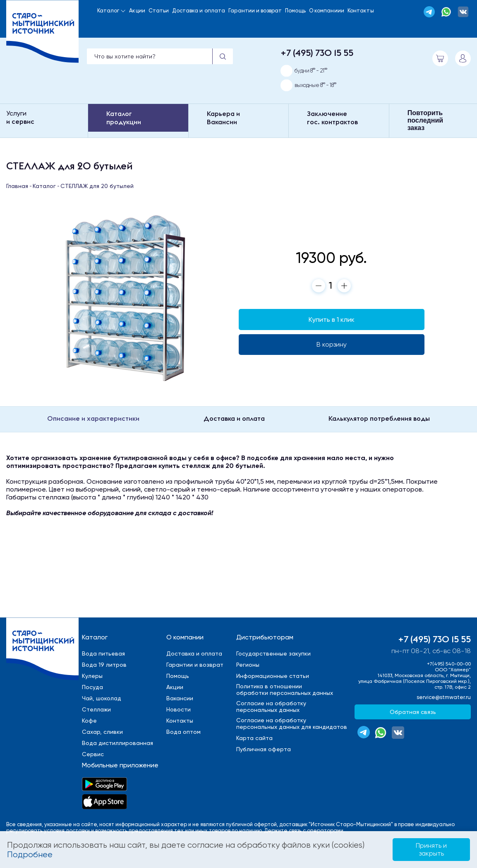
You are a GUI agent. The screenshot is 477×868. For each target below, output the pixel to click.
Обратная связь (413, 712)
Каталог (108, 11)
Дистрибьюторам (265, 637)
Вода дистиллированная (117, 743)
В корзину (332, 344)
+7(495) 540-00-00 (449, 664)
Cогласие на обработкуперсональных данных (271, 706)
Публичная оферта (264, 749)
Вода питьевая (103, 653)
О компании (185, 637)
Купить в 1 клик (332, 319)
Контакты (361, 11)
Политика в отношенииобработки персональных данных (285, 690)
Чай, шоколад (102, 698)
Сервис (93, 754)
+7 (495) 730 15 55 (317, 53)
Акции (137, 11)
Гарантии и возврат (255, 11)
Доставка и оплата (199, 11)
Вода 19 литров (104, 665)
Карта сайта (254, 738)
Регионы (248, 665)
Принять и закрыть (431, 849)
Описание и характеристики (93, 418)
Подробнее (30, 855)
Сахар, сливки (102, 732)
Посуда (92, 687)
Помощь (295, 11)
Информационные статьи (273, 676)
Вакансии (180, 698)
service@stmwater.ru (444, 697)
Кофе (89, 721)
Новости (179, 709)
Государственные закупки (273, 653)
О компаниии (327, 11)
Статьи (159, 11)
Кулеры (92, 676)
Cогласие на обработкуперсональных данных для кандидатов (292, 723)
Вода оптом (183, 732)
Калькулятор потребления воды (379, 418)
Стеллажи (96, 709)
